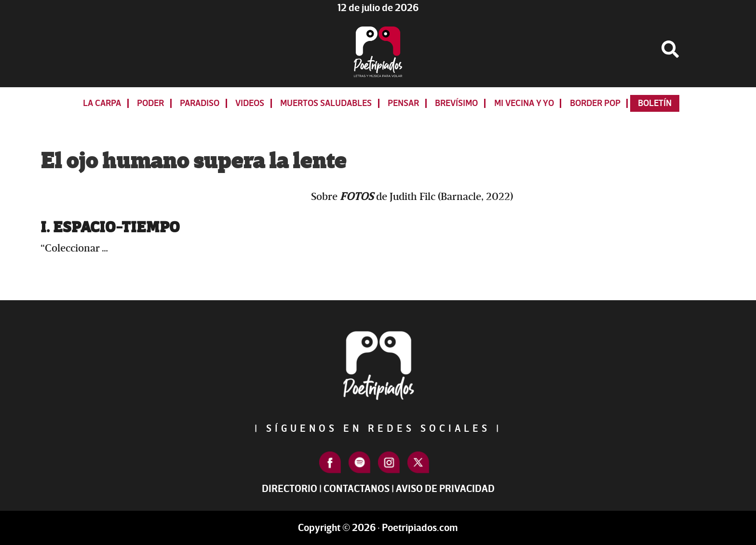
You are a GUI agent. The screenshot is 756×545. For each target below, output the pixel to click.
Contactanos (357, 489)
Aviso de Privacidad (445, 489)
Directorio (290, 489)
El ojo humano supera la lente (193, 161)
